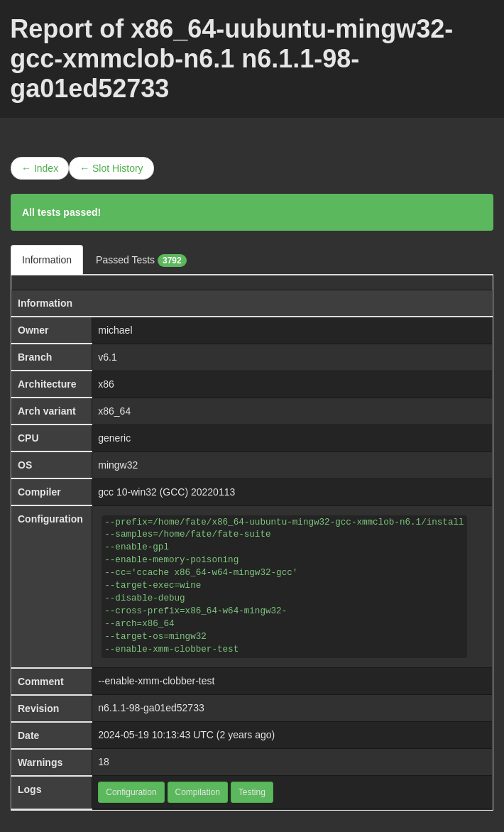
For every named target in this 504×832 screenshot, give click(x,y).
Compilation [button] (198, 792)
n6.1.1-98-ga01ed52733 (151, 708)
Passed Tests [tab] (141, 261)
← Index (40, 168)
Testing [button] (252, 792)
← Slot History (111, 168)
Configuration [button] (131, 792)
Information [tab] (47, 260)
